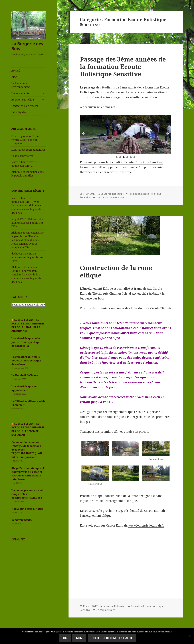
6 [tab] (134, 157)
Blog (14, 77)
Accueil (16, 71)
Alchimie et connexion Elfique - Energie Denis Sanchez (25, 271)
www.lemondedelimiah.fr (146, 525)
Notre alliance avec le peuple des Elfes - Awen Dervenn (25, 202)
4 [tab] (127, 157)
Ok (65, 638)
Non (79, 638)
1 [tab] (117, 157)
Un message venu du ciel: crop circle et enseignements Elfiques (27, 494)
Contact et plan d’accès (25, 106)
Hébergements (20, 93)
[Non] (190, 636)
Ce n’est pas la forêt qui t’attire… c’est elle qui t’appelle (25, 140)
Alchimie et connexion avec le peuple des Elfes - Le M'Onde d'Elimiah (27, 236)
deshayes (17, 254)
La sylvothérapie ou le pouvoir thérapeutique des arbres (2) (26, 342)
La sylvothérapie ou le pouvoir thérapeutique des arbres (26, 361)
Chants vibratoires (22, 156)
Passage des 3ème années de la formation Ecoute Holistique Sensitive (123, 67)
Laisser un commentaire (110, 197)
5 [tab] (131, 157)
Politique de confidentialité (112, 638)
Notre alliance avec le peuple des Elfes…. (27, 223)
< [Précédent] (84, 133)
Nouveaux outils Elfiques (27, 509)
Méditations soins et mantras (28, 150)
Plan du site (18, 539)
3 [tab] (124, 157)
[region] (126, 134)
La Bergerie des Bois (27, 46)
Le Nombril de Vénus (25, 375)
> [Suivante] (167, 133)
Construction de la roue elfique (116, 271)
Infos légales (19, 112)
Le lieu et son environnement (21, 85)
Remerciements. (22, 520)
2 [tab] (120, 157)
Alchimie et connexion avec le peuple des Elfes (27, 209)
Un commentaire (105, 610)
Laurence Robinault (112, 194)
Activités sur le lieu (23, 100)
